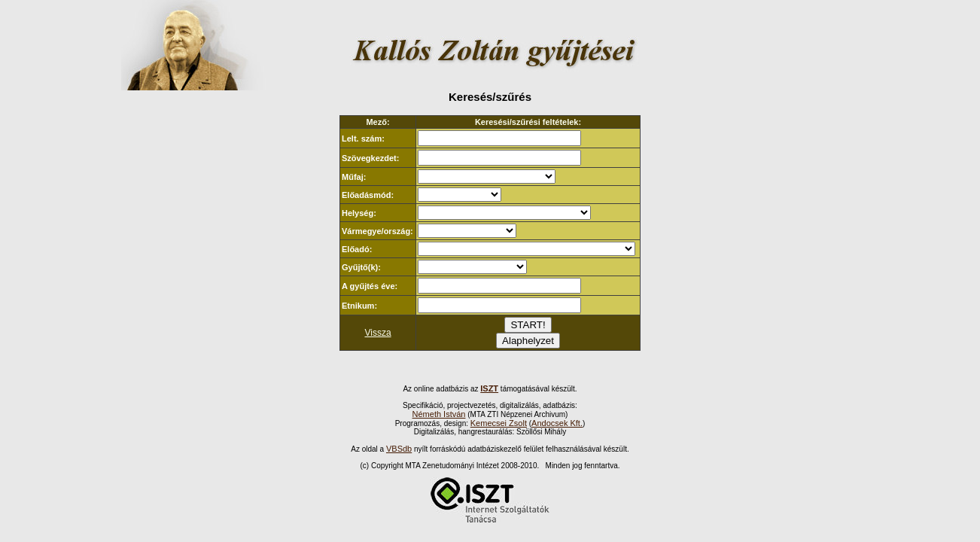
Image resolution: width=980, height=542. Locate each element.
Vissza (377, 333)
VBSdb (399, 449)
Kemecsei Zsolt (499, 423)
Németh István (439, 414)
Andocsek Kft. (557, 423)
